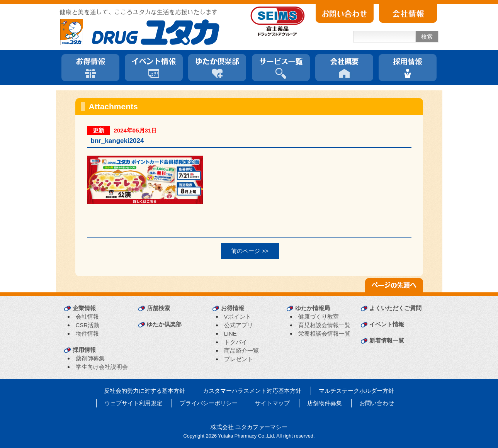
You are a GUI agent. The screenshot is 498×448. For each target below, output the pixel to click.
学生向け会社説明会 (102, 367)
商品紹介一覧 (241, 350)
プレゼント (239, 359)
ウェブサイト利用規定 (133, 403)
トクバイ (236, 342)
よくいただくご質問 (395, 308)
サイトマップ (272, 403)
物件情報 (87, 333)
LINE (230, 333)
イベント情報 (387, 324)
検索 (427, 36)
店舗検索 (158, 308)
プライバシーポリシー (209, 403)
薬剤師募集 (90, 358)
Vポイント (238, 316)
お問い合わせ (377, 403)
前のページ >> (250, 251)
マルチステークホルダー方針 (356, 391)
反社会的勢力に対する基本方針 (144, 391)
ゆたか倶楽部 (164, 324)
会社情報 (87, 316)
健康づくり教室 (319, 316)
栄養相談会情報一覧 (324, 333)
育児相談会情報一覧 (324, 325)
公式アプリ (239, 325)
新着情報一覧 (387, 340)
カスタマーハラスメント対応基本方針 (252, 391)
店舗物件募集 (325, 403)
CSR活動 (88, 325)
